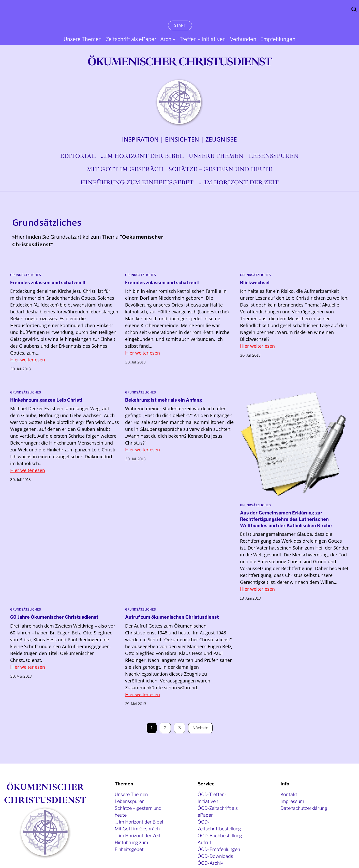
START (180, 25)
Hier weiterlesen (28, 360)
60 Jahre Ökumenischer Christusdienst (54, 617)
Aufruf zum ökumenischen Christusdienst (172, 617)
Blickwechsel (255, 283)
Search (354, 9)
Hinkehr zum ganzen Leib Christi (46, 400)
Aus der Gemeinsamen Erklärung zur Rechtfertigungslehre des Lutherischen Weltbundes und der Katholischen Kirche (286, 519)
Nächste (200, 728)
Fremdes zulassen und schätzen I (162, 283)
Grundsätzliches (26, 275)
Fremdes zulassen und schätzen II (48, 283)
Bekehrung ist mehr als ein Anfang (164, 400)
